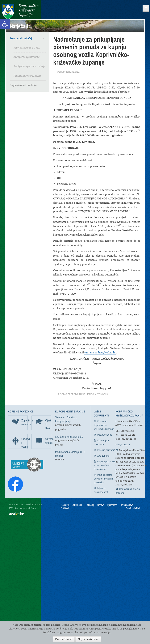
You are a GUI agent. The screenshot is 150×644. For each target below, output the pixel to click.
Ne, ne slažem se (88, 639)
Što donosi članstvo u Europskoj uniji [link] (66, 419)
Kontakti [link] (65, 505)
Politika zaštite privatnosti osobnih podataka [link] (104, 479)
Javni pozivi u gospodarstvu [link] (27, 57)
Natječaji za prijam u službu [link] (27, 48)
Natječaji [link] (65, 508)
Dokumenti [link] (77, 505)
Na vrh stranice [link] (133, 508)
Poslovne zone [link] (105, 435)
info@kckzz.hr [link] (123, 445)
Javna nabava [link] (127, 505)
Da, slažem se (64, 639)
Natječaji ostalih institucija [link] (23, 85)
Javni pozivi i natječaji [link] (21, 38)
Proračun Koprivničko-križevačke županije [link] (104, 425)
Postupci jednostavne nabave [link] (27, 76)
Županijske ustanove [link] (25, 422)
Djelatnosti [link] (112, 505)
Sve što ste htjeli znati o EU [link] (69, 437)
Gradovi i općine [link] (25, 443)
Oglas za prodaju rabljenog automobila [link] (84, 394)
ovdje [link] (107, 632)
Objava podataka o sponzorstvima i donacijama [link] (105, 465)
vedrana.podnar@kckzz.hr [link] (100, 352)
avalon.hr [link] (16, 514)
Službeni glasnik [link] (48, 441)
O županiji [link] (90, 505)
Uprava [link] (101, 505)
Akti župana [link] (103, 456)
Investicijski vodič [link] (106, 450)
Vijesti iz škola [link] (48, 424)
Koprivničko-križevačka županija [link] (21, 12)
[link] (5, 24)
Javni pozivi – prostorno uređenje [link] (29, 66)
